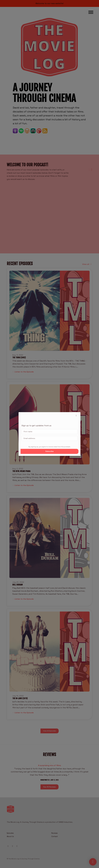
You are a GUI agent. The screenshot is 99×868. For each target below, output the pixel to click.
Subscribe (49, 451)
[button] (76, 416)
